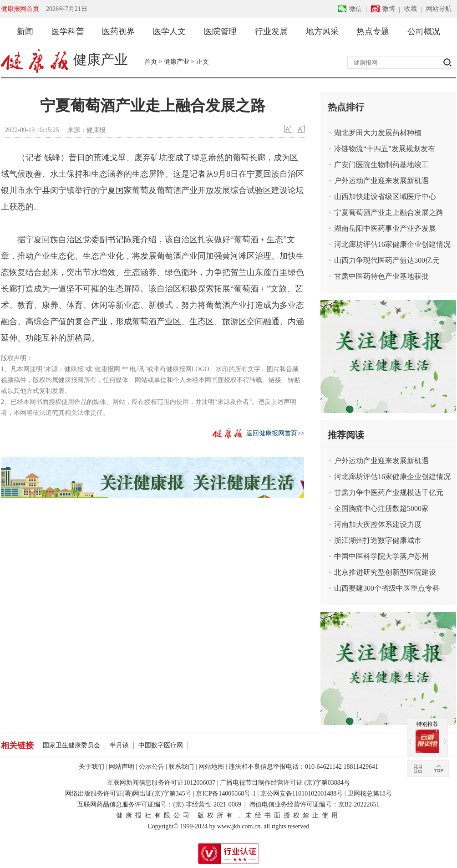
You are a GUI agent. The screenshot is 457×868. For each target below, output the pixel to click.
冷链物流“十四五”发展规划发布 (385, 149)
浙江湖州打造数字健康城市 (378, 540)
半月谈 (119, 745)
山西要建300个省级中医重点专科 (387, 588)
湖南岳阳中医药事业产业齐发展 (385, 228)
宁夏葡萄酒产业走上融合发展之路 (389, 212)
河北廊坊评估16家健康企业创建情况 (392, 244)
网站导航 (439, 9)
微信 (355, 9)
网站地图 (211, 767)
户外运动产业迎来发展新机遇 (381, 181)
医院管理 (220, 31)
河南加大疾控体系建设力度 (378, 524)
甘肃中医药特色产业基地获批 (381, 276)
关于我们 (91, 767)
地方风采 (322, 31)
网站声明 (122, 767)
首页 (151, 62)
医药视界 (118, 31)
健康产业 (177, 62)
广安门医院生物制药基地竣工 (381, 165)
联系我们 (181, 767)
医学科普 (68, 31)
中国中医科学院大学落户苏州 (381, 556)
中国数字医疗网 (161, 745)
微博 (389, 9)
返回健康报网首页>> (275, 433)
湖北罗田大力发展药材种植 (378, 133)
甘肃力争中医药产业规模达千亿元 (389, 493)
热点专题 (373, 31)
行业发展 (271, 31)
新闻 (25, 31)
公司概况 (424, 31)
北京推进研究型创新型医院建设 (385, 572)
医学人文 (169, 31)
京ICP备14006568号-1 (226, 794)
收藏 (411, 9)
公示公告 (152, 767)
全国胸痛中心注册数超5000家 (381, 508)
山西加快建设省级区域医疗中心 (385, 197)
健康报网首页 (20, 9)
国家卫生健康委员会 (71, 745)
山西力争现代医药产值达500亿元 (387, 260)
